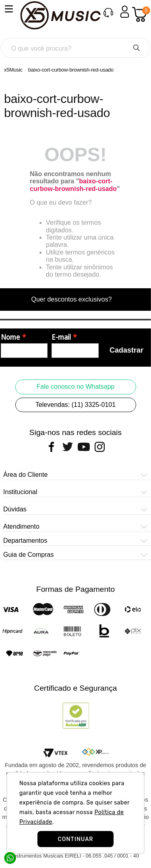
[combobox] (75, 48)
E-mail (61, 337)
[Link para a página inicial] (13, 70)
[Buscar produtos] (137, 48)
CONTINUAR (75, 839)
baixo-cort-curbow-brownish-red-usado (71, 70)
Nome (10, 337)
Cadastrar (126, 350)
